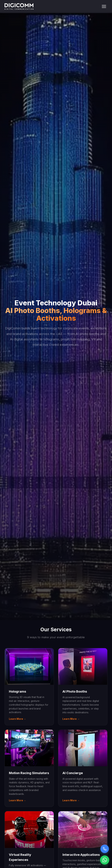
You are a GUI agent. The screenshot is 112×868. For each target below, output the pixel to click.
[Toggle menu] (104, 6)
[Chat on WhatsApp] (105, 860)
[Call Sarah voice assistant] (105, 849)
